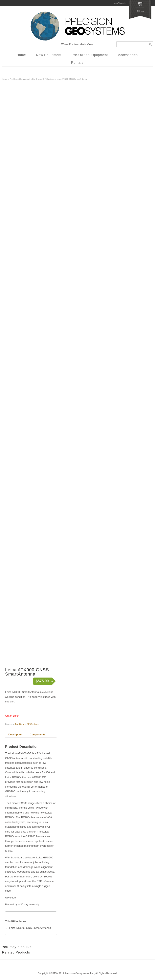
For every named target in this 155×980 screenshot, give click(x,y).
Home (21, 55)
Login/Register (120, 3)
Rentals (77, 63)
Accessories (128, 55)
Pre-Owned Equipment (90, 55)
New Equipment (49, 55)
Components (38, 735)
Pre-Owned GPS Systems (43, 79)
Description (16, 735)
